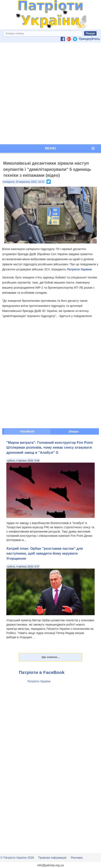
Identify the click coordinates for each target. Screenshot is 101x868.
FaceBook (27, 431)
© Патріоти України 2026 (17, 858)
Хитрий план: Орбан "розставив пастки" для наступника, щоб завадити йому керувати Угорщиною (45, 553)
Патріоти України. (80, 269)
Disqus (74, 431)
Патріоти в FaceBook (42, 672)
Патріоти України (39, 681)
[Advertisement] (50, 93)
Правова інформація (52, 858)
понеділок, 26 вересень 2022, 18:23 (24, 182)
